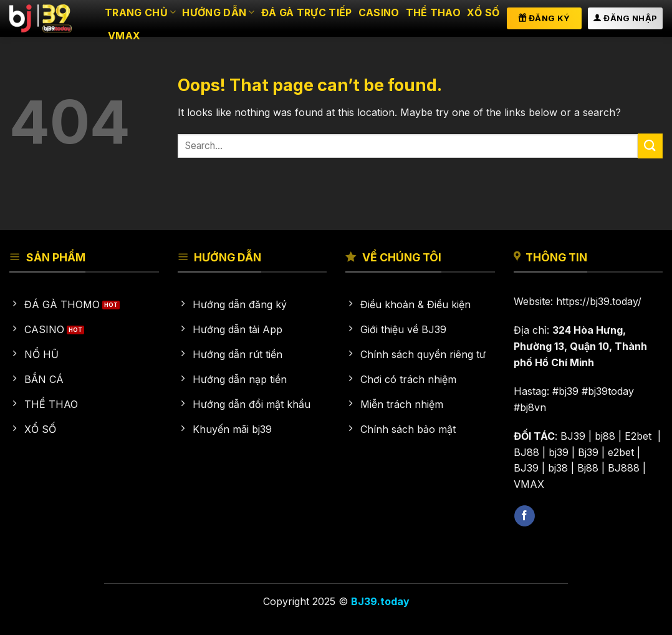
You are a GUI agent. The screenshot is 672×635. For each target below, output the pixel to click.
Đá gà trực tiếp (307, 12)
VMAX (124, 36)
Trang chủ (140, 12)
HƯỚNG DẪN (218, 12)
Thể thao (434, 12)
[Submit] (650, 146)
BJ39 (573, 436)
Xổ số (483, 12)
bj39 (559, 452)
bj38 (558, 468)
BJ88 (526, 452)
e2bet (621, 452)
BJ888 (624, 468)
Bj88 (588, 468)
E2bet (640, 436)
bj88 (605, 436)
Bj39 (588, 452)
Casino (379, 12)
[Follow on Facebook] (525, 516)
